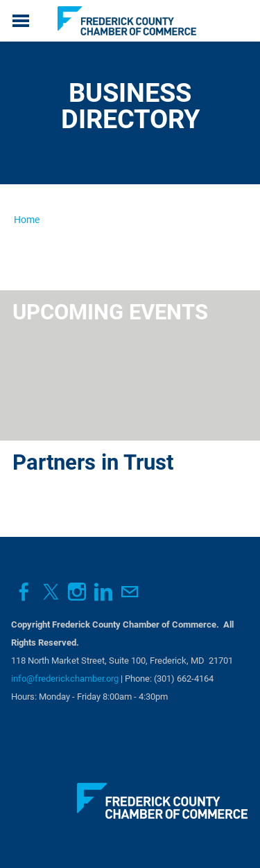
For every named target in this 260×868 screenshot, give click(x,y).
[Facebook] (24, 592)
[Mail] (130, 592)
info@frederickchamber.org (65, 679)
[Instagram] (77, 592)
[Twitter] (51, 592)
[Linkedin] (103, 592)
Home (27, 220)
